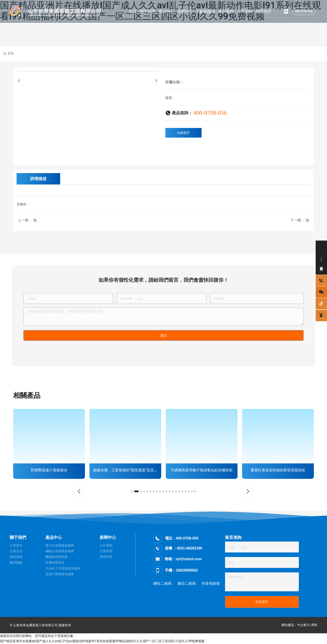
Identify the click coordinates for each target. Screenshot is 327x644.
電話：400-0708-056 (182, 538)
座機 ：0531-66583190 (184, 548)
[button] (79, 491)
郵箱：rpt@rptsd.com (183, 559)
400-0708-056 (304, 11)
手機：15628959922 (181, 570)
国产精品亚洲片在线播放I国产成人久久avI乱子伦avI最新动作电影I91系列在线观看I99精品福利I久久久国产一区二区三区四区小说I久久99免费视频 (102, 641)
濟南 (314, 625)
